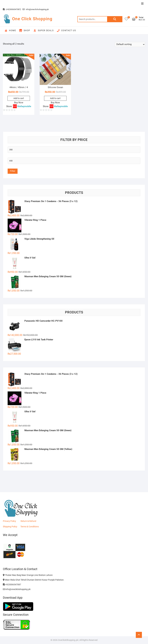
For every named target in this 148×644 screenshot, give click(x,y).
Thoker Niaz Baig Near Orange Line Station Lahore (28, 575)
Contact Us (66, 31)
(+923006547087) (12, 9)
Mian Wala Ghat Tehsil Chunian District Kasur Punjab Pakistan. (34, 580)
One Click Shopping (32, 19)
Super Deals (43, 31)
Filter (13, 171)
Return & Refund (28, 521)
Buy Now (19, 103)
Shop (25, 31)
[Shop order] (130, 44)
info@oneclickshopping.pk (36, 9)
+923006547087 (12, 585)
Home (10, 31)
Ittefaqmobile (24, 106)
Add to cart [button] (19, 98)
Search (115, 19)
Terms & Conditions (30, 527)
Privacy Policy (9, 521)
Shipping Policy (10, 527)
